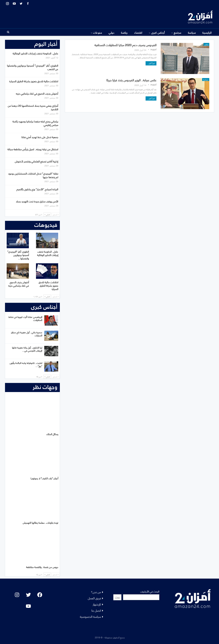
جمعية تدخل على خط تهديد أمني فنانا (40, 137)
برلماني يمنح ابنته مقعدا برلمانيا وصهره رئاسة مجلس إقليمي (35, 123)
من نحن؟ (96, 592)
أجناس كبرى (158, 32)
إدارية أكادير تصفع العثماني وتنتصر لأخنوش (36, 161)
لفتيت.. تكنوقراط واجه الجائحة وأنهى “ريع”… (26, 364)
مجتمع (178, 32)
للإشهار (97, 604)
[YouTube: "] (28, 606)
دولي (111, 32)
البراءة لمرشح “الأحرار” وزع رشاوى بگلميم (37, 189)
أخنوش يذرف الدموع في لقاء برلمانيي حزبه (37, 93)
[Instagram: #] (17, 595)
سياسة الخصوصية (90, 616)
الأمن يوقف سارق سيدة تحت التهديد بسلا (37, 201)
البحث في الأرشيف (150, 591)
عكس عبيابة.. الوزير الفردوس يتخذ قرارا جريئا (131, 80)
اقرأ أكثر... (151, 63)
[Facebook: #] (40, 595)
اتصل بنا (96, 610)
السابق (56, 215)
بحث (117, 597)
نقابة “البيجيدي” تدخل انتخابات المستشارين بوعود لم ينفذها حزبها (33, 175)
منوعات (98, 32)
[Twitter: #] (28, 595)
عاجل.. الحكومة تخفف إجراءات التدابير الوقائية (35, 53)
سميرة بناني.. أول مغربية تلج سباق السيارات (27, 334)
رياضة (124, 32)
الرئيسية (207, 32)
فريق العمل (94, 598)
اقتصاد (138, 32)
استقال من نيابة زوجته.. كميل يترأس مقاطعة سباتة (33, 149)
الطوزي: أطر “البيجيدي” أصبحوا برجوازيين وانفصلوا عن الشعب (33, 67)
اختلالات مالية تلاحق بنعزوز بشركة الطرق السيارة (34, 81)
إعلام (206, 44)
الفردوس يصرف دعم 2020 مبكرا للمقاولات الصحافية (125, 45)
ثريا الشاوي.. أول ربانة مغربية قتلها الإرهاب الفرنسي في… (27, 349)
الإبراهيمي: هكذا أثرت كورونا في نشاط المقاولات (25, 318)
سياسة (192, 32)
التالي (47, 215)
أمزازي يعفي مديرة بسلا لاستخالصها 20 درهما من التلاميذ (33, 107)
